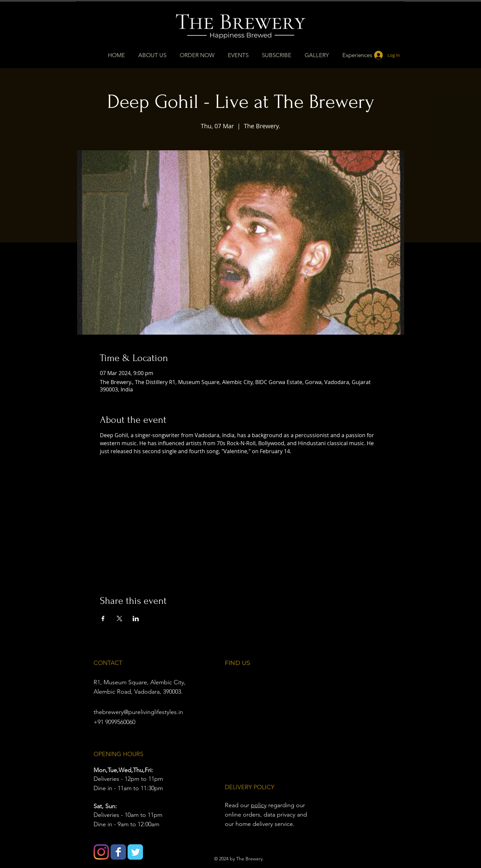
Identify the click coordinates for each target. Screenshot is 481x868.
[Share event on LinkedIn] (136, 619)
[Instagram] (101, 852)
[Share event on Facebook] (103, 619)
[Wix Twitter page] (135, 852)
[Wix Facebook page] (118, 852)
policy (259, 805)
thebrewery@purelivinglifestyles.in (138, 712)
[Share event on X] (119, 619)
